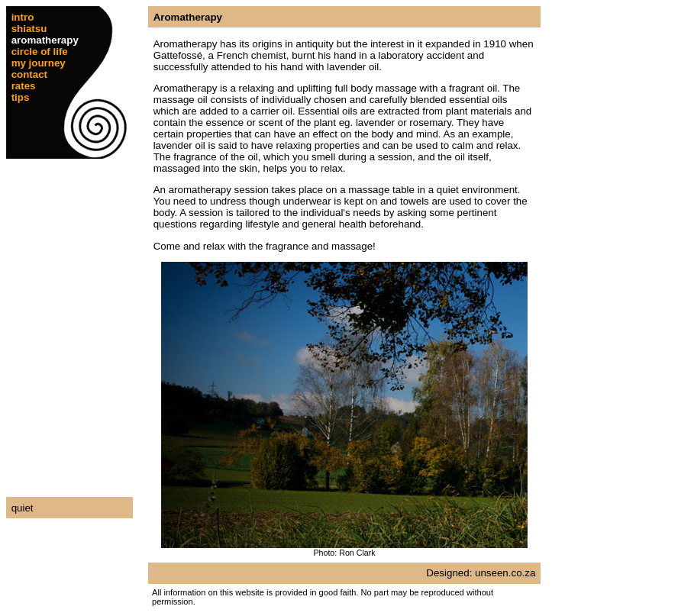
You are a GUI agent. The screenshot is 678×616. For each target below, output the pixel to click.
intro (23, 17)
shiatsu (29, 29)
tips (21, 97)
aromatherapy (45, 40)
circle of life (40, 52)
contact (29, 74)
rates (24, 86)
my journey (39, 63)
